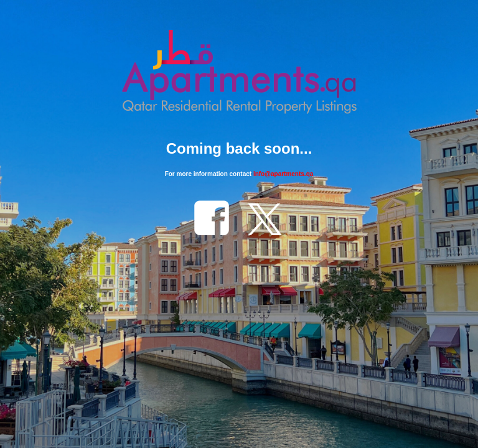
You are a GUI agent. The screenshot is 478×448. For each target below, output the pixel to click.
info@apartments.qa (283, 174)
